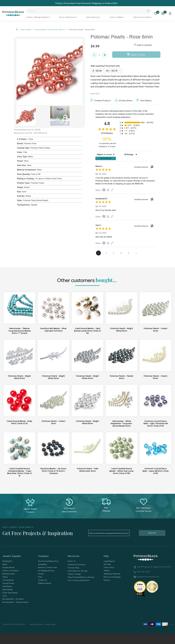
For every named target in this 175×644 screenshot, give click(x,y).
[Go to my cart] (165, 12)
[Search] (89, 11)
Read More (95, 94)
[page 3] (114, 254)
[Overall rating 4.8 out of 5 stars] (107, 129)
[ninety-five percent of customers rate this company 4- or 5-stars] (107, 142)
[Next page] (136, 254)
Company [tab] (43, 557)
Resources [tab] (74, 557)
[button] (156, 14)
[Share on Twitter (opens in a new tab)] (108, 191)
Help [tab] (106, 557)
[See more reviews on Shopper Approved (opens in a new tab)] (112, 191)
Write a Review (106, 159)
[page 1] (98, 254)
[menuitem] (38, 17)
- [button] (94, 55)
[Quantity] (99, 55)
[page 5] (129, 254)
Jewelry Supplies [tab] (12, 557)
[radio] (138, 123)
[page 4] (121, 254)
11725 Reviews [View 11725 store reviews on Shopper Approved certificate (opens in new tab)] (110, 133)
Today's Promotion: (66, 3)
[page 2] (106, 254)
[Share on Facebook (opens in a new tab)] (104, 191)
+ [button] (105, 55)
